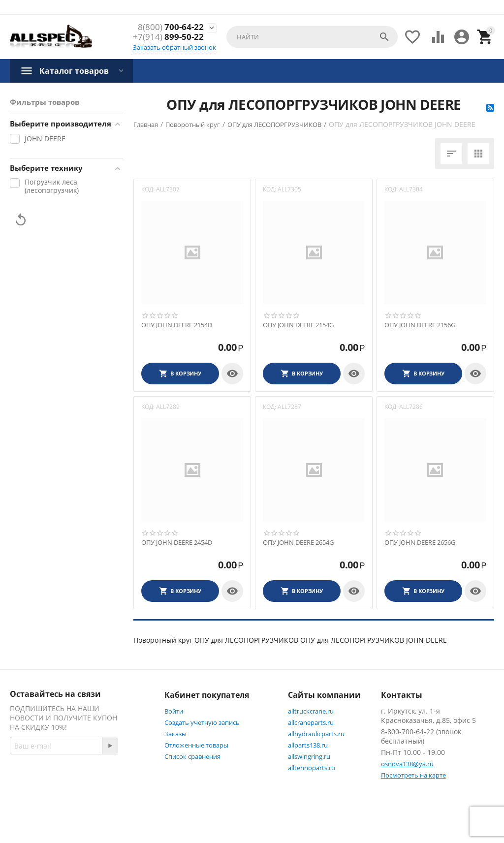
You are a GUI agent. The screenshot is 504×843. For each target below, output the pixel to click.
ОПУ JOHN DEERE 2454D (177, 543)
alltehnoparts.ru (312, 768)
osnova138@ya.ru (407, 764)
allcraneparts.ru (311, 722)
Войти (174, 711)
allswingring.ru (309, 756)
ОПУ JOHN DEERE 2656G (420, 543)
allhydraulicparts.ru (316, 734)
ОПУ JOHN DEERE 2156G (420, 325)
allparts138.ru (308, 745)
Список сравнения (192, 756)
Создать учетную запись (202, 722)
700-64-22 (171, 27)
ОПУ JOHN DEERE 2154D (177, 325)
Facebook (36, 797)
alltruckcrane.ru (311, 711)
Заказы (175, 734)
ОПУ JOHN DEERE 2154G (298, 325)
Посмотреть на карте (413, 775)
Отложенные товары (196, 745)
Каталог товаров (74, 71)
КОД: (148, 189)
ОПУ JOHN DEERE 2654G (298, 543)
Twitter (85, 797)
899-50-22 (168, 37)
